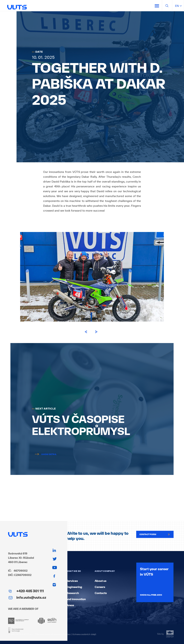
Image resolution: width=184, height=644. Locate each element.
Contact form (155, 534)
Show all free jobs (151, 595)
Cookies (66, 634)
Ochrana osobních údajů (84, 634)
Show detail (44, 454)
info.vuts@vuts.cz (31, 597)
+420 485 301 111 (30, 591)
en (178, 6)
